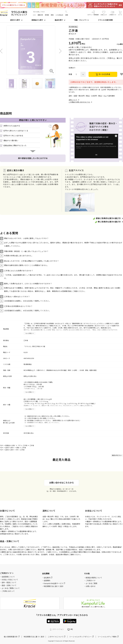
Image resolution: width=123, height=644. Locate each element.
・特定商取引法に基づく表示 (53, 586)
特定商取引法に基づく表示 (34, 637)
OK (96, 155)
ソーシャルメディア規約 (107, 637)
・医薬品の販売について (93, 578)
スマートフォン (57, 629)
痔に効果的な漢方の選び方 (109, 222)
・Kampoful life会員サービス (53, 583)
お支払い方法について (10, 580)
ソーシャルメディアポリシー (80, 637)
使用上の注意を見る (30, 376)
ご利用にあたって (8, 591)
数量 (70, 74)
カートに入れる (104, 74)
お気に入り (104, 13)
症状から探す (16, 20)
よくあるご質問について (11, 588)
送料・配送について (9, 583)
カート (120, 13)
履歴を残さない (117, 455)
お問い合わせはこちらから (61, 483)
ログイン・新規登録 (93, 13)
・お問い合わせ (90, 586)
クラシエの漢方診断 (105, 20)
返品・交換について (9, 585)
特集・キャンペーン (82, 20)
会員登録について (8, 577)
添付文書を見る (29, 433)
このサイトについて (56, 637)
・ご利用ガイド (90, 581)
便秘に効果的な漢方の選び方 (108, 218)
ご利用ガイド (113, 13)
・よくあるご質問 (91, 583)
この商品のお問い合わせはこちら (81, 102)
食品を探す (60, 20)
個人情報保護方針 (11, 637)
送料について (74, 100)
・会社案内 (46, 578)
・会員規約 (46, 581)
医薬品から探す (39, 20)
